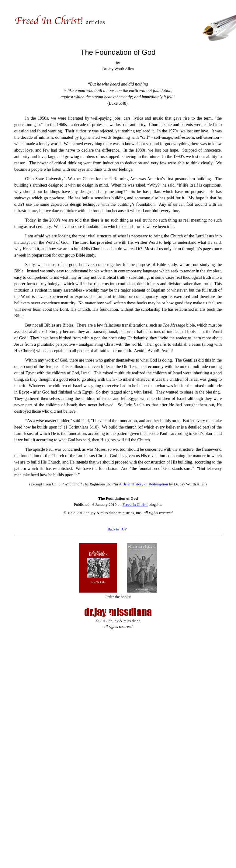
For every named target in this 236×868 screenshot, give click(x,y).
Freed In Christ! (135, 504)
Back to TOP (117, 529)
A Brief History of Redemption (144, 484)
